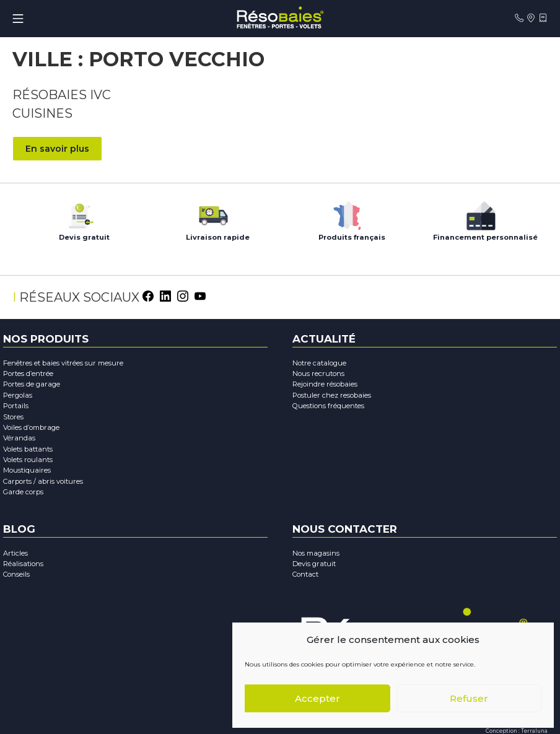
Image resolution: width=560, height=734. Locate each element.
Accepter (317, 698)
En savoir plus (57, 148)
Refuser (469, 698)
